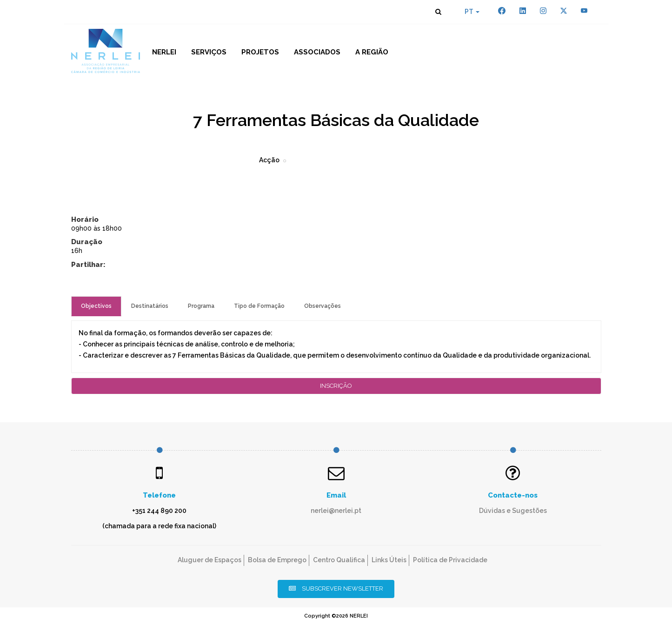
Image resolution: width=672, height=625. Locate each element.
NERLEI (164, 52)
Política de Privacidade (450, 560)
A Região (372, 52)
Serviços (209, 52)
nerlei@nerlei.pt (336, 511)
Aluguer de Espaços (210, 560)
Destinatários (150, 306)
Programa (201, 306)
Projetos (260, 52)
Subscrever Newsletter (336, 588)
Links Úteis (389, 560)
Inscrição (336, 386)
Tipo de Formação (259, 306)
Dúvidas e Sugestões (513, 511)
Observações (323, 306)
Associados (317, 52)
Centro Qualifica (339, 560)
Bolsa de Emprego (277, 560)
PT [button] (472, 12)
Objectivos (96, 306)
